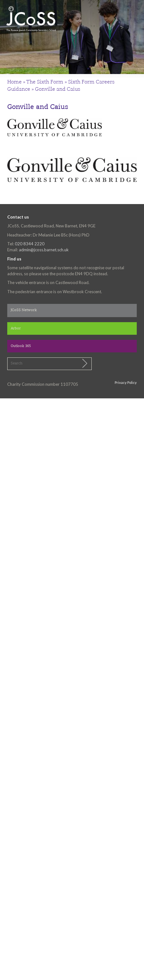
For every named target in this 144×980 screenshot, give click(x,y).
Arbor (16, 329)
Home (14, 82)
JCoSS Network (24, 310)
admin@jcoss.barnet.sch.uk (44, 250)
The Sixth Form (45, 82)
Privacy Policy (126, 382)
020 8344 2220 (30, 244)
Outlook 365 (21, 346)
